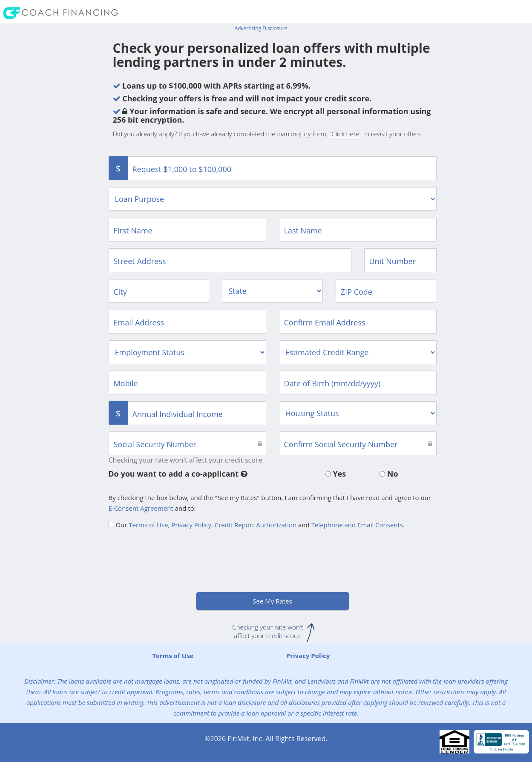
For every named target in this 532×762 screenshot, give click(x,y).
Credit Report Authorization (256, 525)
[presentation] (173, 558)
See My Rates (272, 601)
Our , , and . (257, 525)
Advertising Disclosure (261, 28)
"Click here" (345, 134)
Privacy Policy (191, 525)
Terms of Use (148, 525)
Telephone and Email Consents (357, 525)
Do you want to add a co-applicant (177, 474)
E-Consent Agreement (141, 508)
